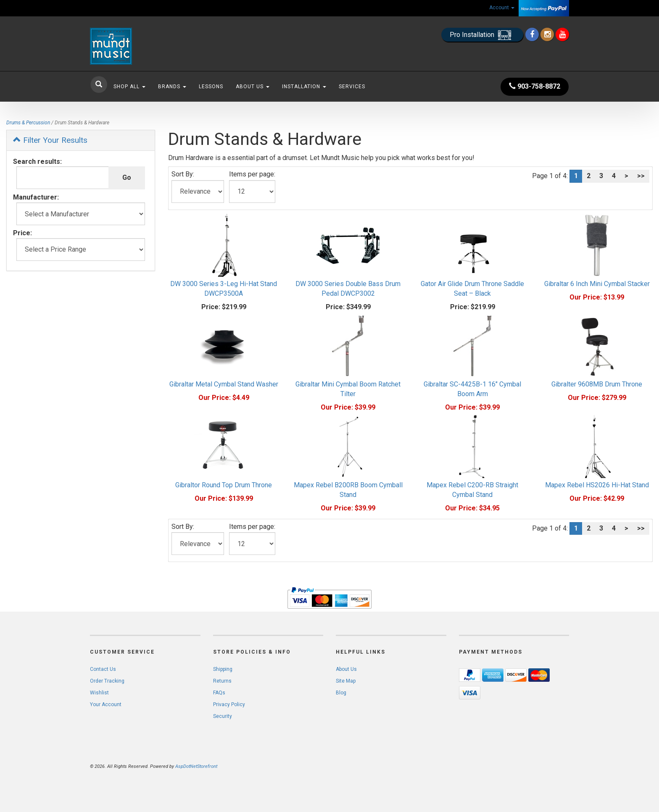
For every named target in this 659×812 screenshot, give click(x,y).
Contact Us (103, 669)
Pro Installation (482, 35)
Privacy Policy (229, 704)
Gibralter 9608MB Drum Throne (597, 384)
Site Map (346, 681)
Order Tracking (107, 681)
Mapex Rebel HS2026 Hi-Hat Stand (597, 485)
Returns (222, 681)
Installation (304, 87)
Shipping (223, 669)
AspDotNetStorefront (196, 766)
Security (223, 716)
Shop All (129, 87)
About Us (253, 87)
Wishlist (99, 693)
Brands (172, 87)
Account (502, 8)
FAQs (219, 693)
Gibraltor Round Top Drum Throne (224, 485)
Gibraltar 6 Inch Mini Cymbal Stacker (597, 284)
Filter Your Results (50, 140)
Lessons (211, 87)
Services (352, 87)
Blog (341, 693)
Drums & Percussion (28, 123)
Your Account (106, 704)
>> (641, 176)
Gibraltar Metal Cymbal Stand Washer (224, 384)
